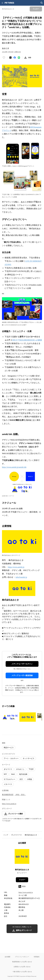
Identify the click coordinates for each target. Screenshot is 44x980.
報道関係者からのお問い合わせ (22, 962)
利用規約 (37, 957)
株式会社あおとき (31, 835)
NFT (5, 774)
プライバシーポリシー (22, 957)
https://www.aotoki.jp (16, 567)
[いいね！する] (4, 58)
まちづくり (8, 769)
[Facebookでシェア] (15, 58)
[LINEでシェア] (19, 58)
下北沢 (31, 769)
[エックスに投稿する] (10, 58)
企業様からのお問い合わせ (22, 967)
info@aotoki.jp (21, 577)
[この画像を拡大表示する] (10, 717)
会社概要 (8, 957)
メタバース (8, 784)
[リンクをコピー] (30, 58)
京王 (21, 779)
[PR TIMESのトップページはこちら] (9, 3)
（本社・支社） (20, 795)
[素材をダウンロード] (25, 58)
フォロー (22, 880)
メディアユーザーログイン (22, 664)
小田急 (29, 779)
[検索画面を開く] (42, 3)
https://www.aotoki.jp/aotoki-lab (14, 467)
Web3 (13, 774)
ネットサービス (29, 758)
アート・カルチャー (11, 758)
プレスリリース (16, 835)
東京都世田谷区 (8, 795)
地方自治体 (23, 774)
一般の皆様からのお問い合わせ (22, 972)
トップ (6, 835)
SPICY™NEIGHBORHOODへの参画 (27, 340)
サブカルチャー (10, 779)
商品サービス (9, 748)
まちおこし (20, 769)
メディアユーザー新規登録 (22, 675)
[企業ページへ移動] (22, 857)
